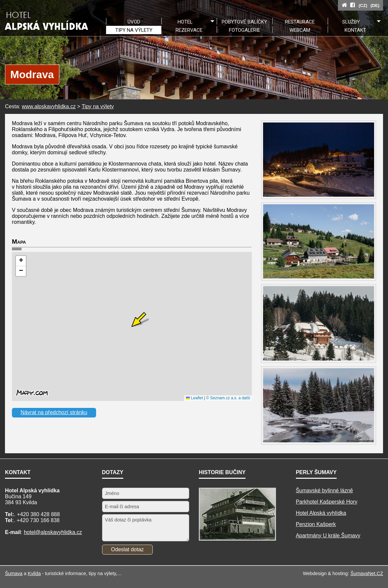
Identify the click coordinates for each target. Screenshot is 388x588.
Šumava (14, 573)
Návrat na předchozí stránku (54, 412)
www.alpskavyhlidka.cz (49, 106)
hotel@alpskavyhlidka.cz (53, 532)
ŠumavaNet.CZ (367, 573)
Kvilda (34, 573)
